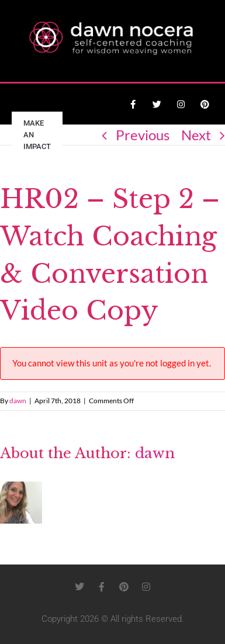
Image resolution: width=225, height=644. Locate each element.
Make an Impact (37, 135)
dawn (18, 401)
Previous (143, 135)
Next (196, 135)
